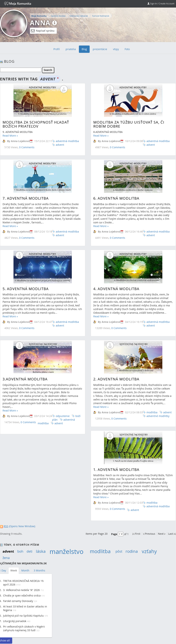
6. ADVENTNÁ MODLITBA (116, 188)
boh (20, 551)
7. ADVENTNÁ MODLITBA (26, 188)
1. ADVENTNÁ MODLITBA (116, 429)
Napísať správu (43, 31)
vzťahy (149, 551)
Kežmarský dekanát (79, 16)
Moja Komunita (39, 16)
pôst (119, 551)
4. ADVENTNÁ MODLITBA (116, 268)
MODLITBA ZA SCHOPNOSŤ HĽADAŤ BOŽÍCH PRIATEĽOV (36, 124)
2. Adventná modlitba (116, 348)
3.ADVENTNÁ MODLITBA (25, 348)
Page (114, 534)
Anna (40, 23)
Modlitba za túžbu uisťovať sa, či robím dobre (128, 124)
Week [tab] (14, 570)
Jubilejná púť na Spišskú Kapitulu (23, 616)
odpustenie (63, 385)
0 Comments (27, 147)
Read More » (10, 136)
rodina (132, 551)
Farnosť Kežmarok (101, 16)
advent (60, 145)
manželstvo (67, 551)
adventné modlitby (157, 385)
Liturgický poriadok (15, 621)
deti (30, 551)
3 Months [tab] (39, 570)
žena (6, 558)
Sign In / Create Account (161, 3)
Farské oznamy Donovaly (18, 601)
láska (41, 551)
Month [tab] (25, 570)
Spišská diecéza (58, 16)
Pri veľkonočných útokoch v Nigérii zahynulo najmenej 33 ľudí (24, 628)
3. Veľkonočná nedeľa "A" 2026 (21, 590)
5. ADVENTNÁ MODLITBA (26, 268)
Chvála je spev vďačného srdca (22, 595)
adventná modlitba (67, 141)
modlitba (151, 381)
